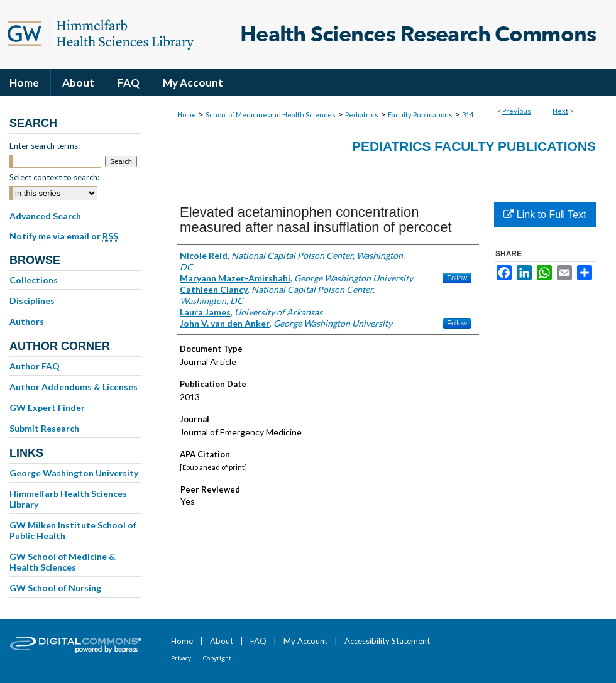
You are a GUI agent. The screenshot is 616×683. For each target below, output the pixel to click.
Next (560, 111)
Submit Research (44, 428)
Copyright (217, 658)
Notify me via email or (64, 236)
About (222, 641)
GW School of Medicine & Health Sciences (63, 562)
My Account (305, 641)
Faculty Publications (420, 115)
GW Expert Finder (47, 407)
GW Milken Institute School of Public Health (73, 530)
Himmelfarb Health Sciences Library (68, 499)
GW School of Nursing (55, 588)
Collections (34, 280)
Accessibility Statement (387, 641)
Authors (27, 321)
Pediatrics (362, 115)
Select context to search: (54, 177)
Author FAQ (35, 366)
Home (187, 115)
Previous (517, 111)
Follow (457, 278)
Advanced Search (45, 216)
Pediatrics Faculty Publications (474, 146)
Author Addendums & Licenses (74, 387)
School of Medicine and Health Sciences (271, 115)
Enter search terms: (45, 146)
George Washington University (74, 473)
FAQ (258, 641)
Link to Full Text (545, 215)
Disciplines (32, 301)
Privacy (181, 658)
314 (468, 115)
